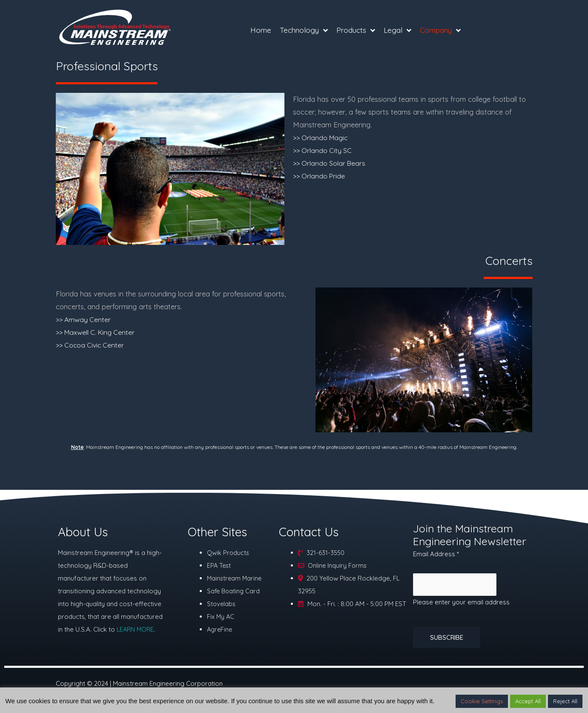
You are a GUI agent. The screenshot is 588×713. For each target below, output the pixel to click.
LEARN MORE (136, 629)
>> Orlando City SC (323, 150)
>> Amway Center (84, 319)
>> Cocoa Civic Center (92, 345)
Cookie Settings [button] (482, 701)
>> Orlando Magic (322, 137)
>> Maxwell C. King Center (98, 332)
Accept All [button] (528, 701)
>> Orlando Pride (320, 176)
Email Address (436, 554)
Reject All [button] (565, 701)
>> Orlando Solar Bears (330, 163)
